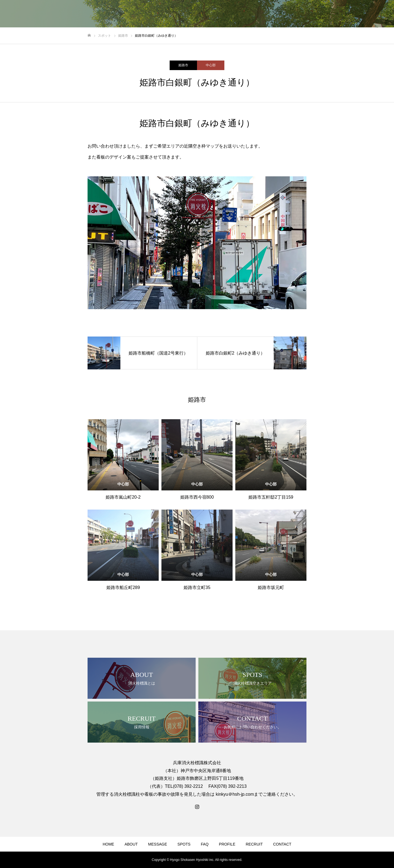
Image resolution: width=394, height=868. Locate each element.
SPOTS (184, 844)
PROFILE (227, 844)
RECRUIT (254, 844)
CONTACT (282, 844)
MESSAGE (157, 844)
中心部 (211, 65)
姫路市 (183, 65)
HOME (108, 844)
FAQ (205, 844)
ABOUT (131, 844)
